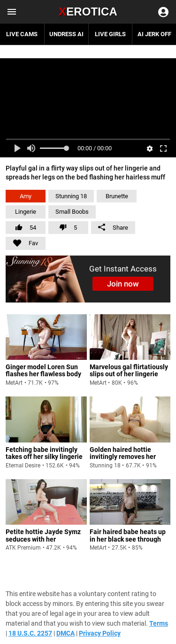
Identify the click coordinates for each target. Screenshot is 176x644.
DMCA (65, 633)
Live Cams (22, 34)
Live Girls (110, 34)
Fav (22, 242)
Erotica (88, 12)
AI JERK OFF (154, 34)
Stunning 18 (71, 196)
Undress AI (66, 34)
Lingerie (26, 212)
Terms (159, 623)
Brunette (117, 196)
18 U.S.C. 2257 (30, 633)
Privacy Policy (100, 633)
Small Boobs (72, 212)
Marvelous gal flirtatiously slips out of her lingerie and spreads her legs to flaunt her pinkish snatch (129, 378)
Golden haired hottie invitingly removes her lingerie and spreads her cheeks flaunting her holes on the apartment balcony (129, 464)
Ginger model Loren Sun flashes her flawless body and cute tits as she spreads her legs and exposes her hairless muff (44, 381)
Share (113, 228)
